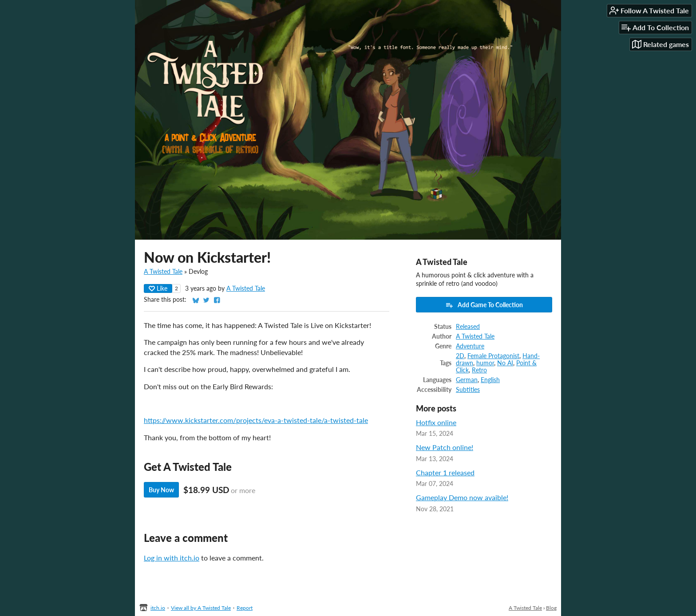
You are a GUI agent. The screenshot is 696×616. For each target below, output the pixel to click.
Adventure (470, 346)
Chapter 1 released (445, 472)
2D (460, 356)
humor (485, 363)
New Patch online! (445, 447)
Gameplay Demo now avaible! (462, 497)
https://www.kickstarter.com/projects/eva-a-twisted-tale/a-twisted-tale (256, 420)
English (490, 380)
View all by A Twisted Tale (201, 608)
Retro (479, 370)
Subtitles (468, 390)
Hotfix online (436, 422)
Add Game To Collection (484, 305)
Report (245, 608)
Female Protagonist (493, 356)
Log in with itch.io (172, 558)
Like (158, 288)
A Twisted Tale (163, 272)
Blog (551, 608)
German (467, 380)
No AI (505, 363)
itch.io (158, 608)
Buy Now (161, 490)
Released (468, 327)
